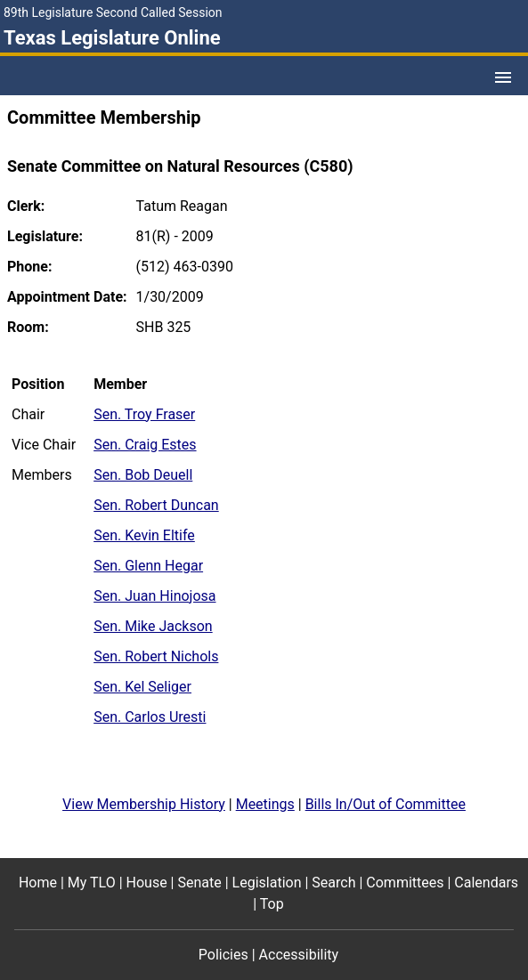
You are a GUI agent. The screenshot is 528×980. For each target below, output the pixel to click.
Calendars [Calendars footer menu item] (486, 883)
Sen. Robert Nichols (156, 656)
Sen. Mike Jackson (153, 626)
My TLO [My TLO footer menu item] (92, 883)
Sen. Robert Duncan (156, 505)
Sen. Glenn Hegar (148, 566)
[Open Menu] (503, 77)
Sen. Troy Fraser (144, 414)
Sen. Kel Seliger (142, 687)
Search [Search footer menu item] (333, 883)
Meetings (265, 804)
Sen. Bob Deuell (143, 475)
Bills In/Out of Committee (386, 804)
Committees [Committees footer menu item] (405, 883)
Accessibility (299, 955)
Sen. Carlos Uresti (150, 717)
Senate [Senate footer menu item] (199, 883)
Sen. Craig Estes (145, 445)
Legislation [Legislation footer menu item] (267, 883)
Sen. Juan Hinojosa (154, 596)
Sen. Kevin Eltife (144, 535)
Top (272, 904)
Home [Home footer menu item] (38, 883)
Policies (223, 955)
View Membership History (144, 804)
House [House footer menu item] (147, 883)
